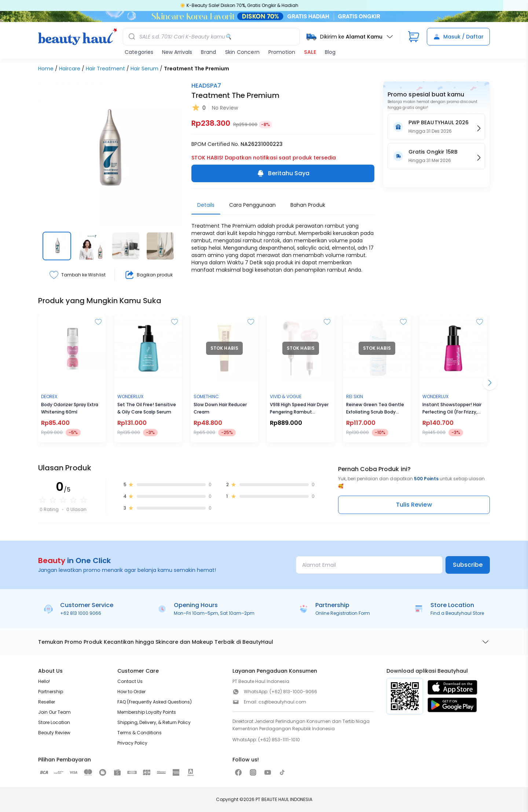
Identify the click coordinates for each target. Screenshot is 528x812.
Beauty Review (54, 733)
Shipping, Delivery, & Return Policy (154, 722)
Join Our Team (54, 712)
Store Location (54, 722)
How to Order (131, 692)
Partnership (51, 692)
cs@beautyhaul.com (282, 702)
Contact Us (130, 681)
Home (46, 69)
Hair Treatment (105, 69)
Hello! (44, 681)
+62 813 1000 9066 (81, 613)
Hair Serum (144, 69)
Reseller (47, 702)
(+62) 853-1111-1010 (279, 740)
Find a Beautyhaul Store (457, 613)
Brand (208, 52)
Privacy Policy (132, 743)
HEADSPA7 (206, 86)
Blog (330, 52)
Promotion (282, 52)
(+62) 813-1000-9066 (293, 692)
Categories (139, 52)
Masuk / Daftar (458, 37)
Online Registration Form (343, 613)
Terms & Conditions (140, 733)
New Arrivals (177, 52)
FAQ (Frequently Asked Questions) (155, 702)
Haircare (70, 69)
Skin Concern (242, 52)
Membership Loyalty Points (147, 712)
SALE (310, 52)
